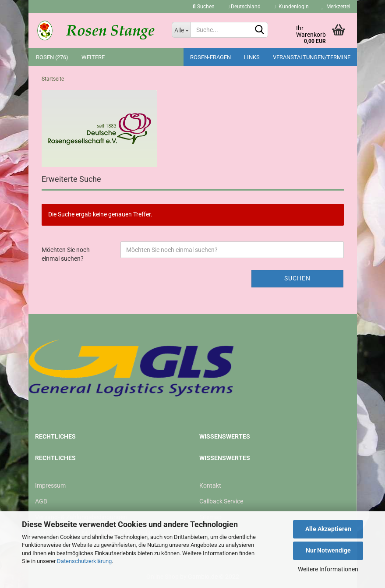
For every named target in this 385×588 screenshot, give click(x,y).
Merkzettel (336, 7)
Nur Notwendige (328, 550)
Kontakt (210, 485)
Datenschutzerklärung (84, 561)
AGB (41, 501)
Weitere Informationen (328, 569)
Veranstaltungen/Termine (312, 57)
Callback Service (221, 501)
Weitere (93, 57)
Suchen (204, 7)
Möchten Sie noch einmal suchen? (66, 254)
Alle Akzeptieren (328, 529)
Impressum (50, 485)
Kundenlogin (291, 7)
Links (252, 57)
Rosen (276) (52, 57)
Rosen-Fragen (210, 57)
